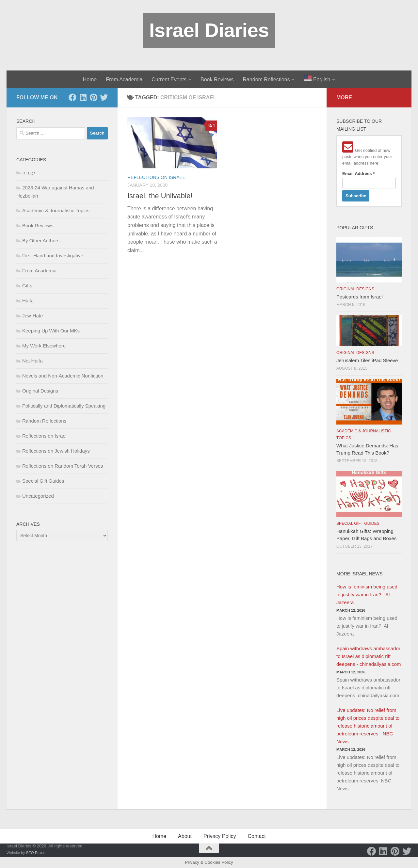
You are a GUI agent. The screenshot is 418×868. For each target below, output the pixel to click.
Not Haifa (32, 361)
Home (90, 80)
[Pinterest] (93, 97)
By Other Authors (41, 241)
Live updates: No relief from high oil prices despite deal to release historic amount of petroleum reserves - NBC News (368, 726)
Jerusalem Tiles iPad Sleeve (367, 360)
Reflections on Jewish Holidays (56, 451)
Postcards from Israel (360, 297)
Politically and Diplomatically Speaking (64, 406)
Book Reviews (217, 80)
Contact (257, 836)
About (185, 836)
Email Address (358, 174)
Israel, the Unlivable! (160, 196)
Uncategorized (38, 496)
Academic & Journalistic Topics (56, 210)
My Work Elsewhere (44, 346)
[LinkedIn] (83, 97)
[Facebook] (72, 97)
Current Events (169, 80)
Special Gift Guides (43, 481)
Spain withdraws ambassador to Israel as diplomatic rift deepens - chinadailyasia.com (369, 656)
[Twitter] (104, 97)
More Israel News (360, 574)
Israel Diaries (209, 30)
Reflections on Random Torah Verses (63, 466)
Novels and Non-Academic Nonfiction (63, 376)
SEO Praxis (36, 853)
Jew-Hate (32, 316)
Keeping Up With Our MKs (51, 331)
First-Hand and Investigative (53, 256)
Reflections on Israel (156, 177)
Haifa (28, 301)
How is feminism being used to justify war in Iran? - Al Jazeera (367, 595)
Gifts (27, 286)
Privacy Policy (220, 836)
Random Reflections (266, 80)
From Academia (124, 80)
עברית (29, 173)
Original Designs (40, 391)
